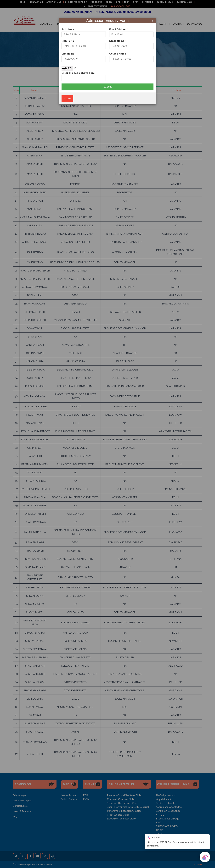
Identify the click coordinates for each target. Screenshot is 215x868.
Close (67, 99)
